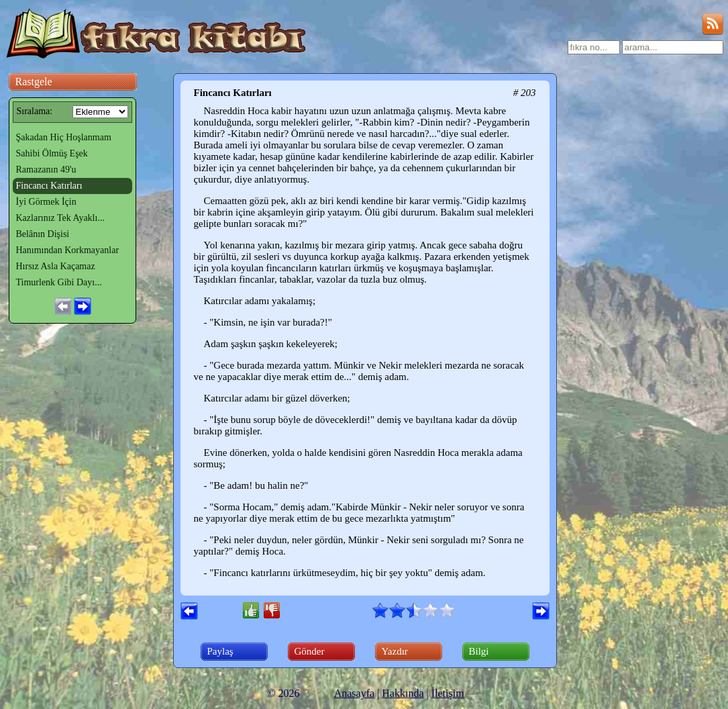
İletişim (448, 693)
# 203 (525, 93)
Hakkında (403, 693)
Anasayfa (354, 693)
